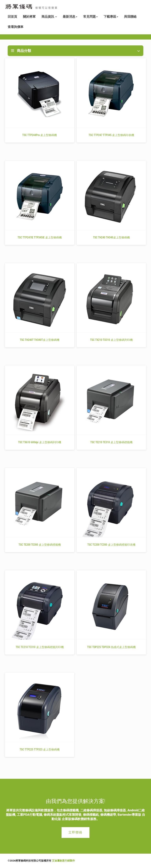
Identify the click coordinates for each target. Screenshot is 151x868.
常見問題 (90, 17)
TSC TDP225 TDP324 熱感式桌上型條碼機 (111, 647)
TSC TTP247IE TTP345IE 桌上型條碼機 (40, 237)
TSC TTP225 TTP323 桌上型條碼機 (40, 749)
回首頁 (12, 17)
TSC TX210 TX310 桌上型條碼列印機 (111, 340)
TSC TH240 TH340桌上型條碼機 (111, 237)
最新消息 (70, 17)
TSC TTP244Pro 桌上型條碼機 (40, 135)
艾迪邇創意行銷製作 (63, 861)
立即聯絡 (75, 832)
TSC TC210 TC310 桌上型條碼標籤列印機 (40, 647)
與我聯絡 (130, 17)
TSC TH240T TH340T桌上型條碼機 (40, 340)
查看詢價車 (16, 27)
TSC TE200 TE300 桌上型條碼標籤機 (40, 545)
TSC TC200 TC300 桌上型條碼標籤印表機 (111, 545)
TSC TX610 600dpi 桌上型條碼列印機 (40, 442)
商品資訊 (49, 17)
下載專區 (111, 17)
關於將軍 (29, 17)
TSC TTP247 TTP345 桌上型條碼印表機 (111, 135)
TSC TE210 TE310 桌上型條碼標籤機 (111, 442)
